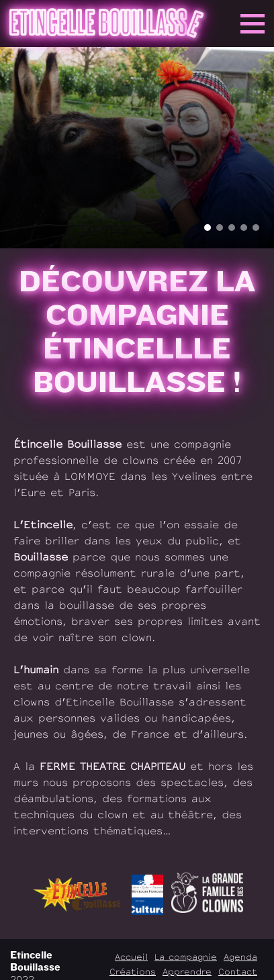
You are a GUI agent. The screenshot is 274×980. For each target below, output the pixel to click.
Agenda (240, 957)
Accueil (131, 957)
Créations (133, 972)
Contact (238, 972)
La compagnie (186, 957)
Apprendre (187, 972)
